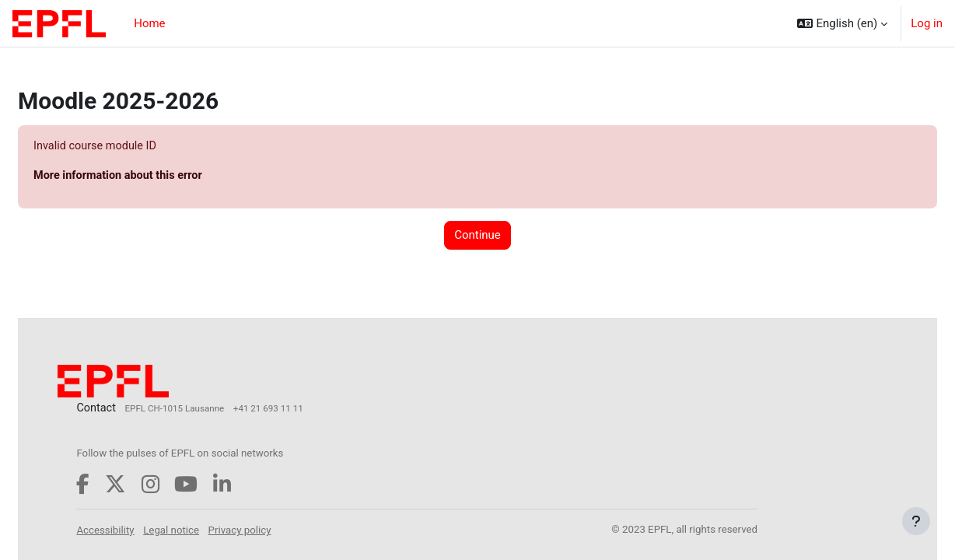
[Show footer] (916, 521)
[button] (842, 23)
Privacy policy (279, 531)
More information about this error (158, 177)
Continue (477, 236)
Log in (927, 23)
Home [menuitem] (149, 23)
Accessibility (144, 531)
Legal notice (210, 531)
